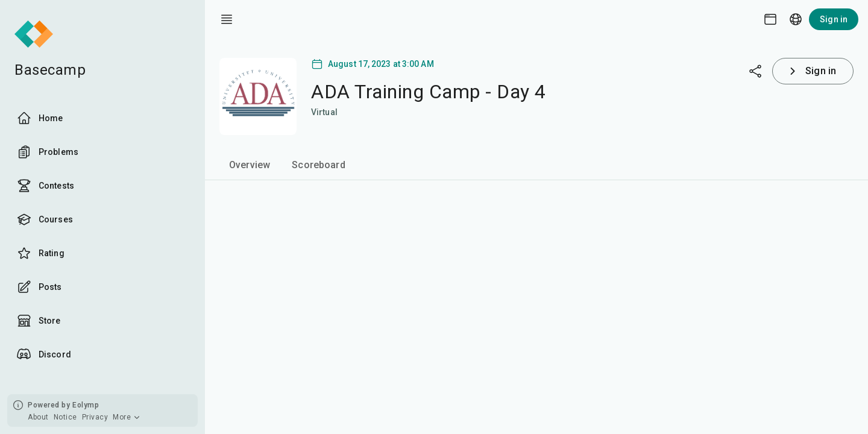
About (38, 417)
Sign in (834, 19)
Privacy (95, 417)
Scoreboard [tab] (319, 165)
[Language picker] (796, 19)
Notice (65, 417)
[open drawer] (227, 19)
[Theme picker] (770, 19)
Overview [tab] (250, 165)
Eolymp (86, 405)
